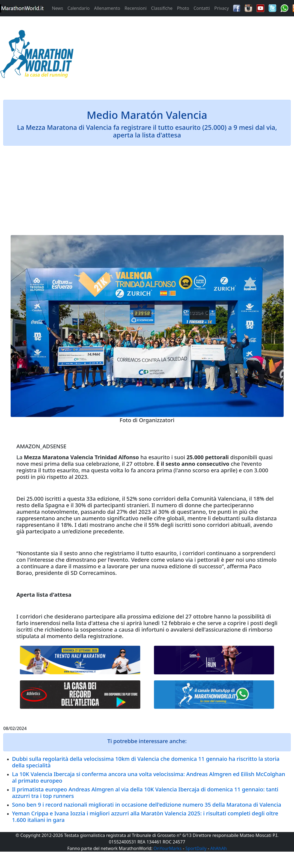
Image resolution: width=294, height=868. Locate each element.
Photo (183, 8)
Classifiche (162, 8)
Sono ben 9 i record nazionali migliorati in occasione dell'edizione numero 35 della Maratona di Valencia (147, 805)
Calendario (78, 8)
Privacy (222, 8)
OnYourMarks (167, 848)
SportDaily (196, 848)
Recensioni (136, 8)
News (57, 8)
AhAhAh (218, 848)
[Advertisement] (184, 56)
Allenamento (107, 8)
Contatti (202, 8)
